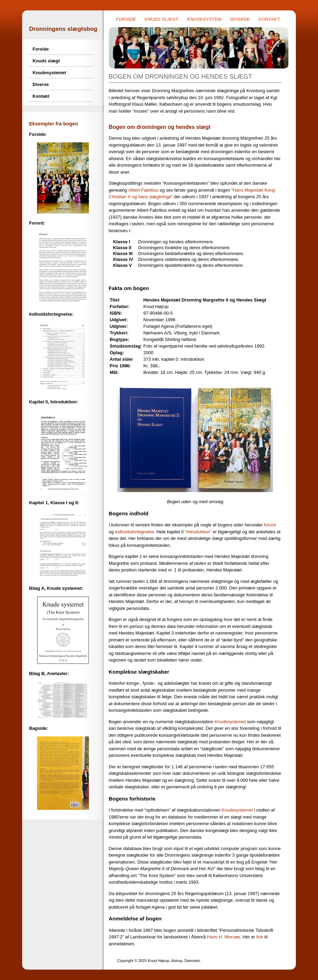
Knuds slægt (162, 19)
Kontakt (269, 19)
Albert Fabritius (143, 190)
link (260, 937)
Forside (126, 19)
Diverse (240, 19)
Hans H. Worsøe (224, 937)
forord (270, 525)
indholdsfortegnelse (134, 532)
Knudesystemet (49, 73)
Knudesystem (204, 19)
